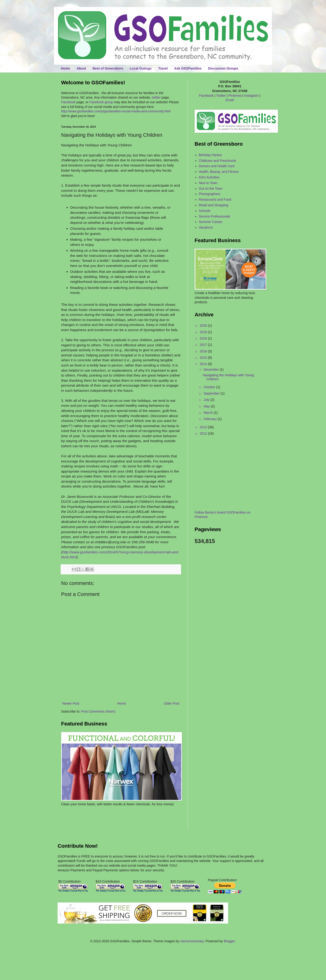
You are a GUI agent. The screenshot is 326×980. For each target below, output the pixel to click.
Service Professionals (215, 216)
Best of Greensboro (108, 68)
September (212, 393)
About (81, 68)
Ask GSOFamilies (188, 68)
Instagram (251, 96)
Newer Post (71, 703)
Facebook (68, 102)
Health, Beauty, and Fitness (219, 172)
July (207, 400)
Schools (205, 211)
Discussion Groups (223, 68)
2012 (204, 433)
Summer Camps (211, 222)
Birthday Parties (210, 155)
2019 (204, 332)
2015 (204, 358)
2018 (204, 338)
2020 (204, 325)
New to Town (208, 183)
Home (65, 68)
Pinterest (235, 96)
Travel (163, 68)
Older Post (172, 703)
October (210, 387)
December (211, 370)
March (209, 413)
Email (230, 100)
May (207, 406)
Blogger (229, 941)
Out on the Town (211, 189)
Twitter (221, 96)
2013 (204, 427)
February (211, 419)
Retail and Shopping (214, 205)
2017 (204, 345)
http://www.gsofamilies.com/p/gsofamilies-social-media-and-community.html (116, 111)
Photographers (210, 194)
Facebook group (101, 102)
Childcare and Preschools (218, 161)
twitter (156, 97)
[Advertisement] (89, 821)
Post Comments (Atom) (98, 711)
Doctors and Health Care (217, 166)
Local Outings (141, 68)
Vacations (206, 227)
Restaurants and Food (215, 200)
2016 (204, 351)
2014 (204, 364)
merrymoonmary (192, 941)
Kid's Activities (209, 177)
